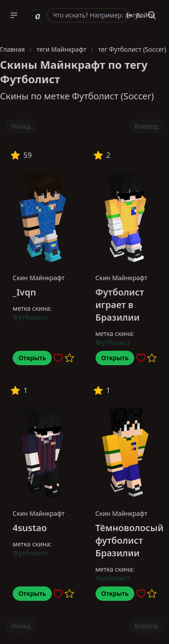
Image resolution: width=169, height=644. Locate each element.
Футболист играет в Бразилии (120, 305)
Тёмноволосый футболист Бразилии (130, 540)
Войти (140, 15)
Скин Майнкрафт (39, 278)
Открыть (32, 358)
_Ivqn (24, 292)
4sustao (30, 528)
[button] (14, 15)
